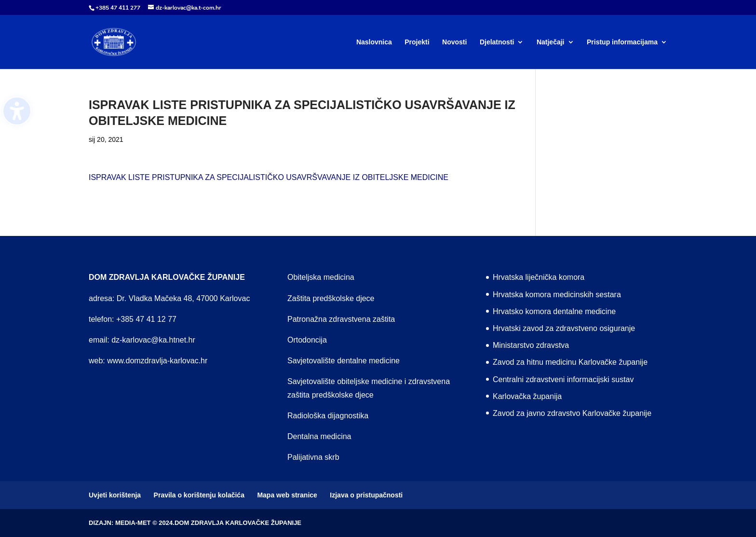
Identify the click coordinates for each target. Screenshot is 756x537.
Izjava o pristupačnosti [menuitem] (366, 495)
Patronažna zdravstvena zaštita (341, 319)
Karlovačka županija (527, 396)
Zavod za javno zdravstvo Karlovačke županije (572, 413)
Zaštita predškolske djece (331, 298)
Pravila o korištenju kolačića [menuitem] (199, 495)
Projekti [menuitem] (417, 42)
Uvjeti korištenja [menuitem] (115, 495)
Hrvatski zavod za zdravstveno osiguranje (564, 328)
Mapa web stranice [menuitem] (287, 495)
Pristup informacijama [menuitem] (622, 42)
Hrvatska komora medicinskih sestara (557, 295)
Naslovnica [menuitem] (374, 42)
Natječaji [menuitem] (551, 42)
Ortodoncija (307, 340)
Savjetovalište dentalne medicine (344, 361)
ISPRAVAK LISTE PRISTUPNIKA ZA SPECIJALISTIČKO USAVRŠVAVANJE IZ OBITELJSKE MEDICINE (269, 177)
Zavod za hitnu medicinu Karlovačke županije (570, 362)
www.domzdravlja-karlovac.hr (157, 361)
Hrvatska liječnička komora (539, 277)
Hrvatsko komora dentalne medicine (554, 311)
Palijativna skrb (313, 457)
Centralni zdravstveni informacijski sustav (563, 379)
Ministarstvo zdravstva (531, 345)
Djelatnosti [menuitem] (497, 42)
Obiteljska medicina (321, 277)
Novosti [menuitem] (454, 42)
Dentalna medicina (319, 436)
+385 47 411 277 (118, 8)
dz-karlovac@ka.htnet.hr (153, 340)
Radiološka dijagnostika (328, 416)
